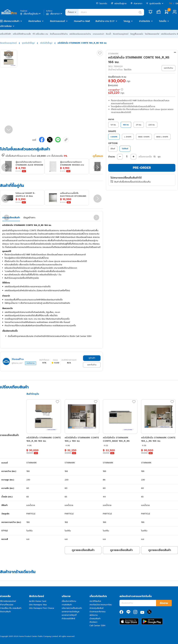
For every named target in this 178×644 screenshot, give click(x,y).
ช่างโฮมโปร (145, 21)
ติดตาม (164, 603)
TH (170, 4)
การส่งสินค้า (67, 605)
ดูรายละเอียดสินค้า (83, 550)
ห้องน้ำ (109, 34)
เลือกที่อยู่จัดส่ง (31, 14)
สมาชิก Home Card (38, 601)
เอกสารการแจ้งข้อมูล (71, 612)
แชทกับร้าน (92, 365)
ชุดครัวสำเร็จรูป (28, 43)
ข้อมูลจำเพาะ (29, 218)
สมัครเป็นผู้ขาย (119, 4)
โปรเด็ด (163, 21)
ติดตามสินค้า (5, 612)
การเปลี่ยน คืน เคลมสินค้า (11, 608)
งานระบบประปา (98, 34)
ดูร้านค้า (92, 358)
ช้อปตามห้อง (35, 21)
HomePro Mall (82, 21)
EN (177, 4)
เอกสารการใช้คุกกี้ (69, 615)
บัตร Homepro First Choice (42, 608)
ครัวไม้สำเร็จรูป (46, 43)
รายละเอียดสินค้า (11, 218)
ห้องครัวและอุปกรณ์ (121, 34)
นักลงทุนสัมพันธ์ (97, 608)
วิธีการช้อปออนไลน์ (8, 601)
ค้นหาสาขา (136, 4)
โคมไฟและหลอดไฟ (152, 34)
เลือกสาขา (54, 14)
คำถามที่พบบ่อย (7, 605)
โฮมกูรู (127, 21)
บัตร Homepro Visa (38, 605)
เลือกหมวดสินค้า (11, 21)
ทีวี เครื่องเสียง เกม (40, 34)
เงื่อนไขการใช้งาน (69, 601)
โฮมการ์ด (102, 4)
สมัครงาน (94, 615)
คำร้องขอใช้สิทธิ (68, 619)
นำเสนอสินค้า (95, 619)
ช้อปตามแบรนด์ (57, 21)
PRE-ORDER (142, 168)
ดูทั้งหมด (98, 156)
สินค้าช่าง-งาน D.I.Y (105, 21)
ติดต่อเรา (93, 622)
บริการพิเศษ (6, 26)
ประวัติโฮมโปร (95, 601)
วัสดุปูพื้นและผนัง (137, 34)
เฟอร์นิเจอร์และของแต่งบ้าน (80, 34)
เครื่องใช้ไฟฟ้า (6, 34)
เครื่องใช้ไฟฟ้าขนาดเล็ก (22, 34)
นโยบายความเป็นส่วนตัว (72, 608)
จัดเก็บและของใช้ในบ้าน (59, 34)
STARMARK (113, 54)
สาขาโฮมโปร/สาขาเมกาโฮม (101, 605)
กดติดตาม (31, 363)
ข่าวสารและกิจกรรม (98, 612)
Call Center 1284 (97, 626)
